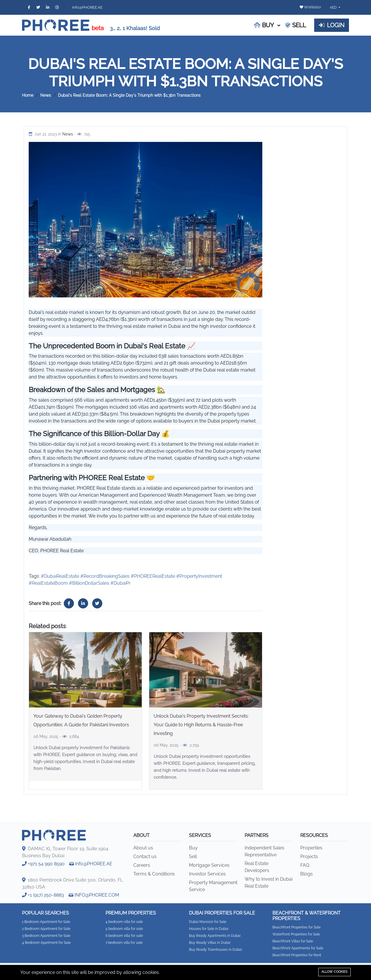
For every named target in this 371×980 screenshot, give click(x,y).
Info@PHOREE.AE (87, 7)
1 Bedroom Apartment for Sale (46, 922)
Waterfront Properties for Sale (296, 934)
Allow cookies (334, 972)
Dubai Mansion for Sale (208, 922)
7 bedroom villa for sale (124, 943)
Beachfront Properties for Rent (297, 955)
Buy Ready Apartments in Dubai (215, 936)
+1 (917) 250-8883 (46, 895)
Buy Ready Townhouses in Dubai (215, 950)
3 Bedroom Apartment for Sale (46, 936)
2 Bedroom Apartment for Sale (46, 929)
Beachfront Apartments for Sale (298, 948)
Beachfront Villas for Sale (293, 941)
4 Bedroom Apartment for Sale (46, 943)
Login (332, 25)
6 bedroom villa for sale (124, 936)
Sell (295, 25)
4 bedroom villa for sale (124, 922)
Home (28, 95)
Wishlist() (310, 7)
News (46, 95)
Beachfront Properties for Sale (297, 927)
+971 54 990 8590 (46, 864)
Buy (264, 25)
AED (334, 8)
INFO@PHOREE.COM (97, 895)
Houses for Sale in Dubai (209, 929)
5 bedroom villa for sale (124, 929)
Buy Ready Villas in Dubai (210, 943)
